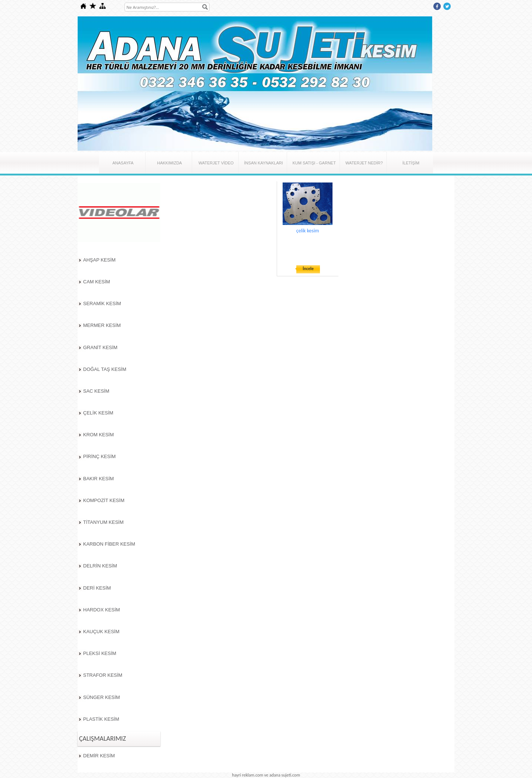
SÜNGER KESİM (102, 697)
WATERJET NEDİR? (364, 163)
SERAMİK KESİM (102, 303)
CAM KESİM (97, 282)
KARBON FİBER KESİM (109, 544)
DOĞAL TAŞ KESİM (105, 369)
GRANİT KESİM (100, 347)
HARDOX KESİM (102, 610)
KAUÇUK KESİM (101, 632)
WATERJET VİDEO (216, 163)
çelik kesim (308, 231)
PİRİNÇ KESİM (99, 456)
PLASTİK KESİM (101, 719)
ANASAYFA (123, 163)
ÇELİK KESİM (98, 413)
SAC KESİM (96, 391)
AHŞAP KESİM (99, 260)
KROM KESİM (98, 435)
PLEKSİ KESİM (100, 653)
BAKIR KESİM (98, 479)
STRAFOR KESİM (103, 675)
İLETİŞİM (411, 163)
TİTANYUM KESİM (103, 522)
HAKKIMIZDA (169, 163)
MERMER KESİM (102, 325)
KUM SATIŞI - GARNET (314, 163)
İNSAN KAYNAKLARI (264, 163)
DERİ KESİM (97, 588)
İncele (308, 269)
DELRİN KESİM (100, 566)
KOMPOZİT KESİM (104, 500)
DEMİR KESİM (99, 756)
